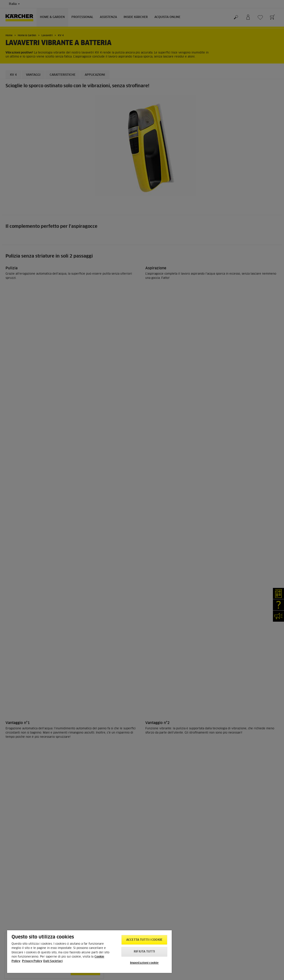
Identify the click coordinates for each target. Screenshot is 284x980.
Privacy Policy (32, 961)
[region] (89, 952)
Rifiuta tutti (144, 952)
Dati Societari (53, 961)
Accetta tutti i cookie (144, 940)
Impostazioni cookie (144, 963)
